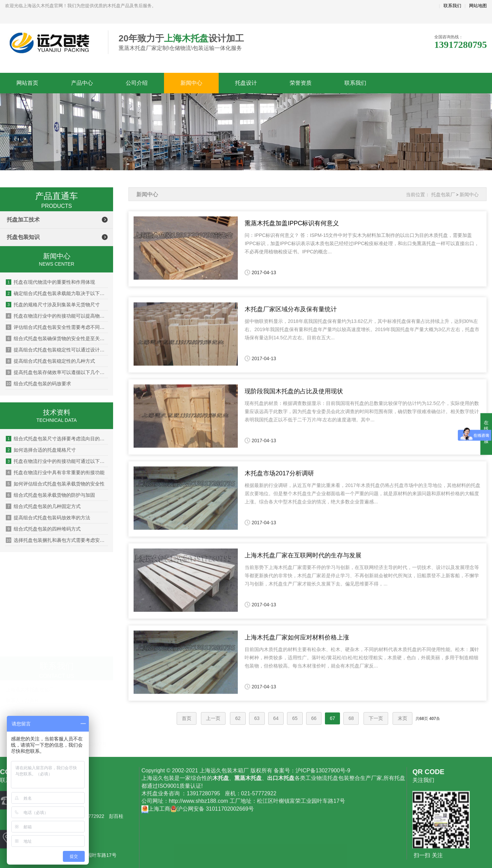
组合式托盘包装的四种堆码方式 (43, 529)
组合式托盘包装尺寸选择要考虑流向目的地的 (57, 439)
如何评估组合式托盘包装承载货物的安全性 (55, 484)
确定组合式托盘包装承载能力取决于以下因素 (57, 293)
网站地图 (478, 6)
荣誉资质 (301, 83)
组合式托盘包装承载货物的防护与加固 (50, 495)
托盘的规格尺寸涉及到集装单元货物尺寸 (53, 305)
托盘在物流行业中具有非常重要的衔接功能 (55, 472)
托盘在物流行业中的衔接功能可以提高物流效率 (57, 316)
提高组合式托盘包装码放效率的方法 (48, 518)
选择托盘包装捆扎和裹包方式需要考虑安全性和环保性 (57, 540)
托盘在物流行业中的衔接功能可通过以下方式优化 (57, 461)
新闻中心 (191, 83)
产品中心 (82, 83)
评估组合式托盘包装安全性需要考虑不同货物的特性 (57, 327)
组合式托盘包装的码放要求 (38, 384)
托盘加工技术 (23, 220)
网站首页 (27, 83)
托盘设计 (246, 83)
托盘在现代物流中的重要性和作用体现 (50, 282)
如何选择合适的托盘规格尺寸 (41, 450)
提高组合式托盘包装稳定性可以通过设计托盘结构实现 (57, 350)
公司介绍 (137, 83)
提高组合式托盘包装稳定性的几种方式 (50, 361)
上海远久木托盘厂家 (51, 43)
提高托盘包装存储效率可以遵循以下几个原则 (57, 372)
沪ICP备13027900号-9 (323, 837)
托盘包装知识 (23, 237)
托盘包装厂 (443, 195)
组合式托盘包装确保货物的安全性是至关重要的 (57, 338)
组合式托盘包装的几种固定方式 (43, 506)
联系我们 (452, 6)
